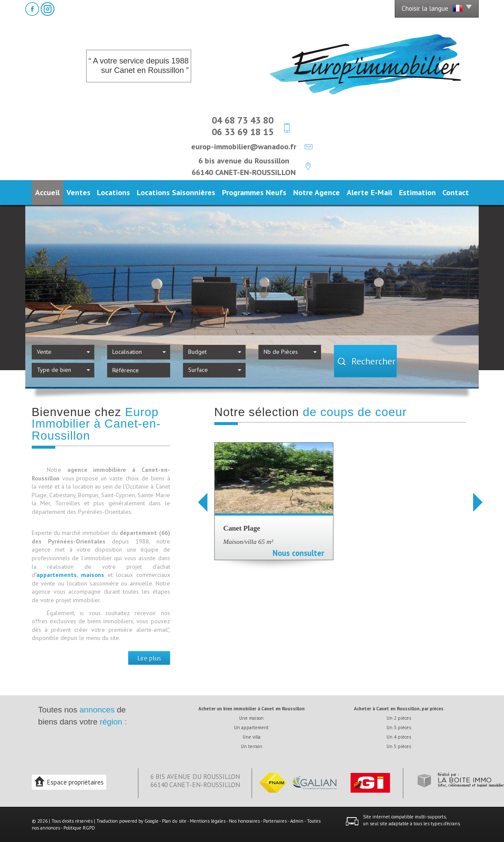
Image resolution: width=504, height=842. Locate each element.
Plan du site (174, 821)
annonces (97, 710)
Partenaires (275, 821)
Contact (456, 192)
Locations (113, 192)
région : (113, 722)
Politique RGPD (79, 828)
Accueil (47, 192)
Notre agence (316, 192)
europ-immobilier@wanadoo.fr (244, 146)
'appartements (56, 575)
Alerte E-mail (369, 192)
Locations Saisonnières (176, 192)
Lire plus (149, 658)
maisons (94, 575)
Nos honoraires (244, 821)
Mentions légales (208, 821)
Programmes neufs (254, 192)
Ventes (78, 192)
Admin (297, 821)
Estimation (417, 192)
